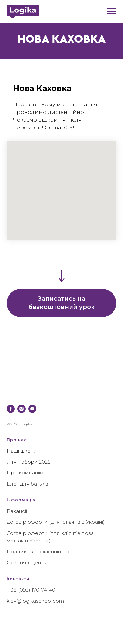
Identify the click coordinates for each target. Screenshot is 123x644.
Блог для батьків (27, 484)
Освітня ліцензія (27, 562)
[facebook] (11, 409)
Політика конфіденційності (40, 552)
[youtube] (32, 409)
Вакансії (17, 511)
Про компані (23, 473)
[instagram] (21, 409)
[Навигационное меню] (112, 11)
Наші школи (22, 451)
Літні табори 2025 (29, 462)
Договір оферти (27, 522)
